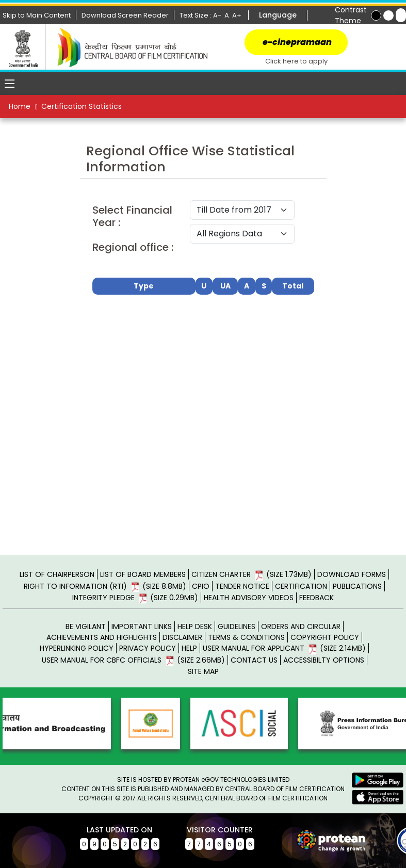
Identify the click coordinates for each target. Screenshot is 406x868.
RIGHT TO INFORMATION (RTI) (105, 586)
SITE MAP (203, 671)
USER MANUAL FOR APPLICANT (284, 648)
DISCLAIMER (182, 637)
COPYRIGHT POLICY (325, 637)
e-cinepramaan (296, 42)
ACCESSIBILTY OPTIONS (324, 660)
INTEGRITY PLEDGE (135, 598)
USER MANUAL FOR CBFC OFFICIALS (133, 660)
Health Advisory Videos (249, 598)
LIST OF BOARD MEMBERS (143, 574)
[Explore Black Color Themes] (376, 15)
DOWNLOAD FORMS (352, 574)
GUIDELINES (237, 626)
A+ (238, 15)
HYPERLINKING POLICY (77, 648)
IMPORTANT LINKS (142, 626)
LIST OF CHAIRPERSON (57, 574)
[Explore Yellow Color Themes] (388, 15)
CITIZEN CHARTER (251, 574)
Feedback (316, 598)
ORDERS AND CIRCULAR (301, 626)
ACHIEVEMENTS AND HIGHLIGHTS (102, 637)
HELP (189, 648)
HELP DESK (195, 626)
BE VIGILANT (86, 626)
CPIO (201, 586)
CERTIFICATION (301, 586)
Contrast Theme (351, 15)
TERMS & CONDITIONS (246, 637)
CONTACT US (254, 660)
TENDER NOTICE (242, 586)
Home (20, 106)
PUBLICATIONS (357, 586)
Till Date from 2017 (242, 210)
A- (218, 15)
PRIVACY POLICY (148, 648)
